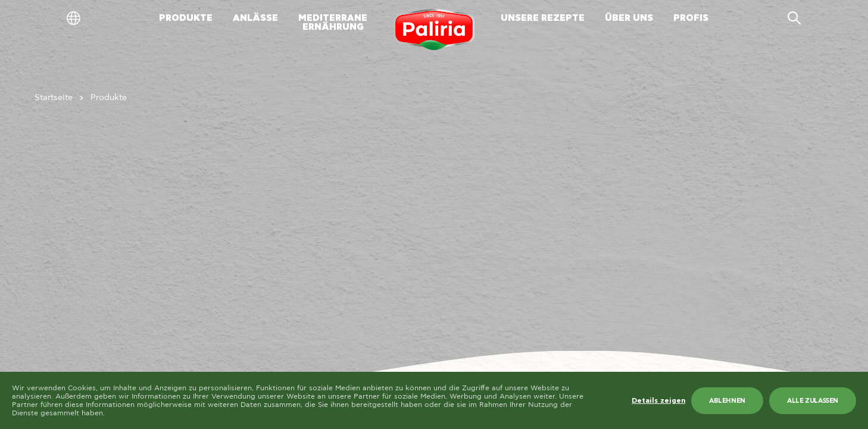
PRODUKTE (186, 18)
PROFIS (691, 18)
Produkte (109, 98)
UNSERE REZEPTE (543, 18)
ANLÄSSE (255, 18)
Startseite (54, 98)
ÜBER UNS (629, 18)
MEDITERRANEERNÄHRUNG (333, 23)
